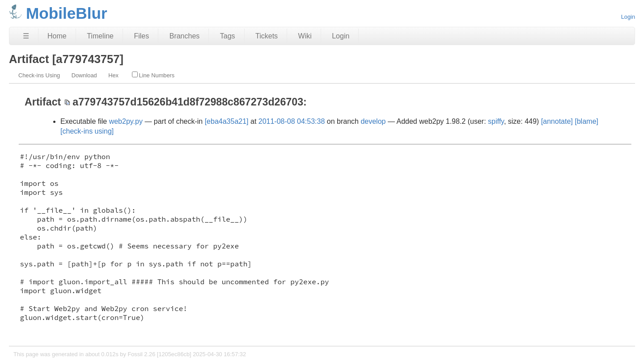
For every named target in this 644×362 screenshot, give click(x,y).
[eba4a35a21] (227, 121)
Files (141, 36)
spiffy (496, 121)
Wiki (305, 36)
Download (84, 75)
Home (57, 36)
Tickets (267, 36)
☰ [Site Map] (26, 36)
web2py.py (126, 121)
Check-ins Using (39, 75)
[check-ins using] (87, 131)
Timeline (100, 36)
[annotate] (557, 121)
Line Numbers (153, 75)
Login (628, 17)
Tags (228, 36)
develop (373, 121)
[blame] (586, 121)
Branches (185, 36)
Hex (113, 75)
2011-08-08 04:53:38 (292, 121)
